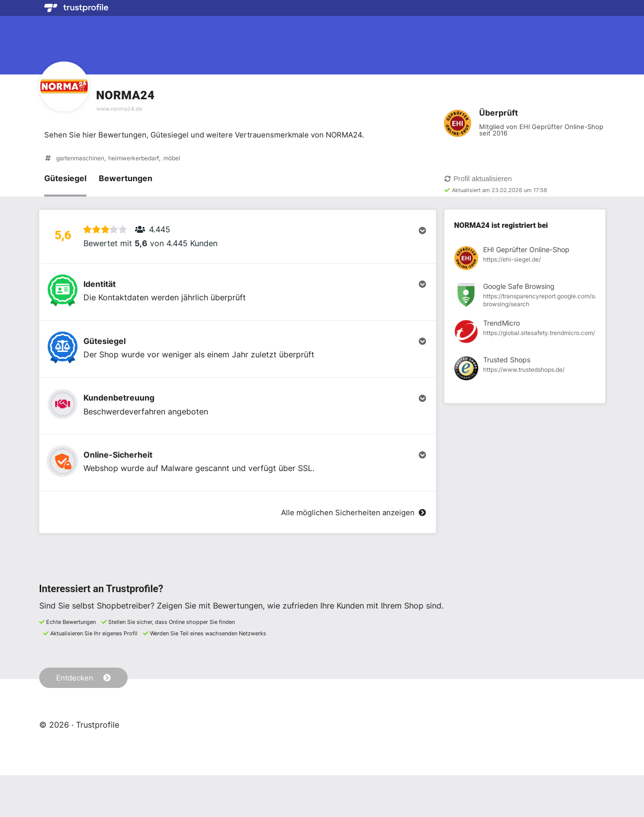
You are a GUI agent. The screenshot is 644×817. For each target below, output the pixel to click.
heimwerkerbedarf (142, 159)
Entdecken (85, 718)
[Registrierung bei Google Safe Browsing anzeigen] (525, 297)
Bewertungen (126, 179)
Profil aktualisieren (478, 180)
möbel (184, 159)
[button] (238, 242)
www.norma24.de (119, 109)
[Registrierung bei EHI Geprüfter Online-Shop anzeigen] (525, 261)
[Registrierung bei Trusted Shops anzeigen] (525, 371)
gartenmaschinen (83, 159)
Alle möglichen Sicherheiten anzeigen (350, 554)
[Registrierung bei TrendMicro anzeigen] (525, 334)
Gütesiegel (65, 179)
